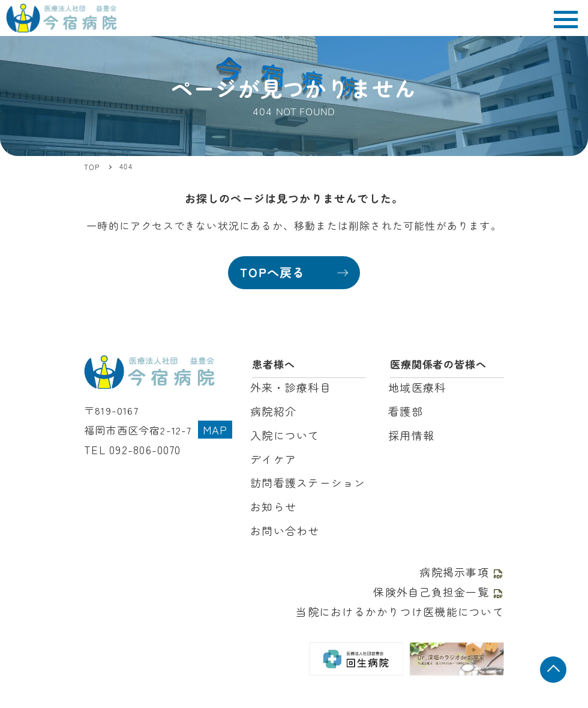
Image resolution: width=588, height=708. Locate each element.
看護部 (405, 409)
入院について (283, 432)
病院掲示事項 (464, 562)
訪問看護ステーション (305, 477)
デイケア (272, 454)
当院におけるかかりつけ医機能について (406, 600)
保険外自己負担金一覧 (442, 581)
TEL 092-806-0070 (131, 442)
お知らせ (272, 499)
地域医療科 (415, 386)
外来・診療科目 (288, 386)
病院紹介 (272, 409)
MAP (215, 424)
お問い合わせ (283, 522)
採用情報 (410, 432)
